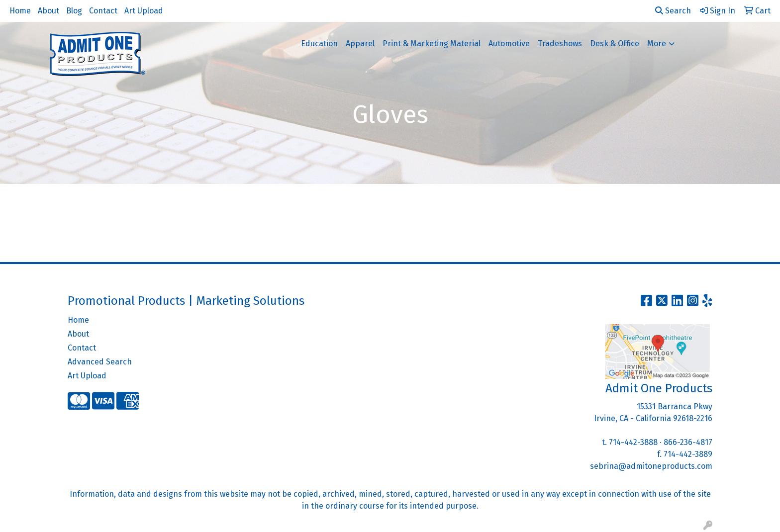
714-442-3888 (633, 442)
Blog (74, 11)
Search (673, 11)
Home (20, 11)
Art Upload (144, 11)
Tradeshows (560, 44)
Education (319, 44)
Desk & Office (615, 44)
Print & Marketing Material (432, 44)
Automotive (509, 44)
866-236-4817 (688, 442)
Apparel (360, 44)
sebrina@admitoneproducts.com (651, 466)
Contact (103, 11)
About (49, 11)
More (657, 44)
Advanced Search (100, 362)
